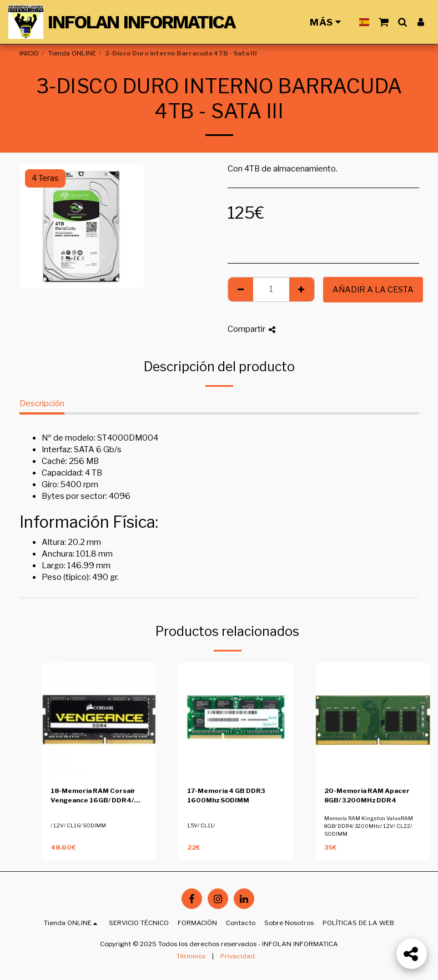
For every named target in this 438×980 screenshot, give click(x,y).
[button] (383, 22)
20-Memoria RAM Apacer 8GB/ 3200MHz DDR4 (367, 796)
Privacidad (238, 956)
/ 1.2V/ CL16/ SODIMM (78, 825)
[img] (99, 720)
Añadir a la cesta (373, 290)
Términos (191, 956)
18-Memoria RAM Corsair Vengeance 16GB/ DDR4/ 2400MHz (93, 796)
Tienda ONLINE (72, 53)
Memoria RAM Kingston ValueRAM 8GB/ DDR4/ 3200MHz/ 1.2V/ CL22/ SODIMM (369, 826)
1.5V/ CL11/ (201, 825)
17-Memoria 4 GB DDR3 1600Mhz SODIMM (226, 796)
